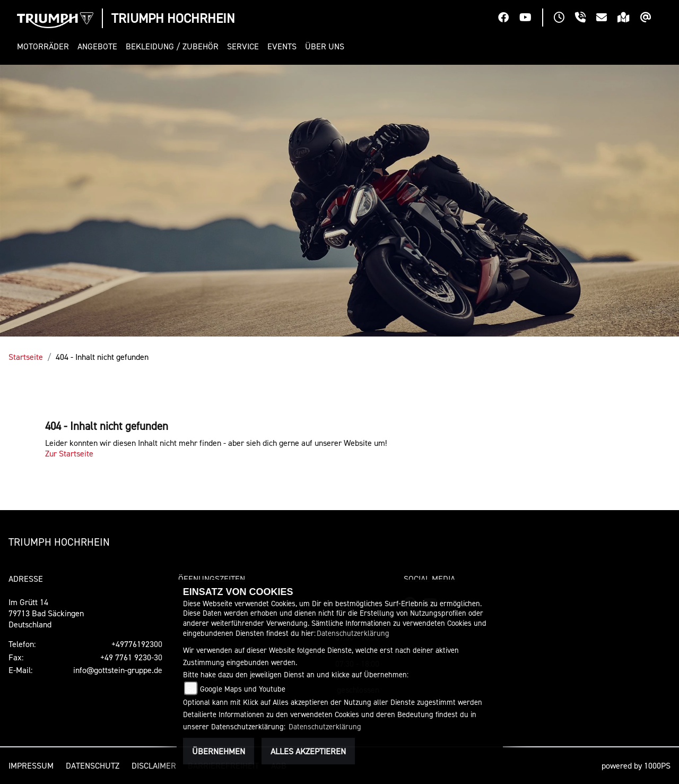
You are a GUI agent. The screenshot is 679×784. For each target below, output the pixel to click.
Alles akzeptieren (308, 751)
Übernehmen (219, 751)
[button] (45, 46)
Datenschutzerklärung (353, 633)
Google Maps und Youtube (243, 689)
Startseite (26, 357)
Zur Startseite (69, 453)
